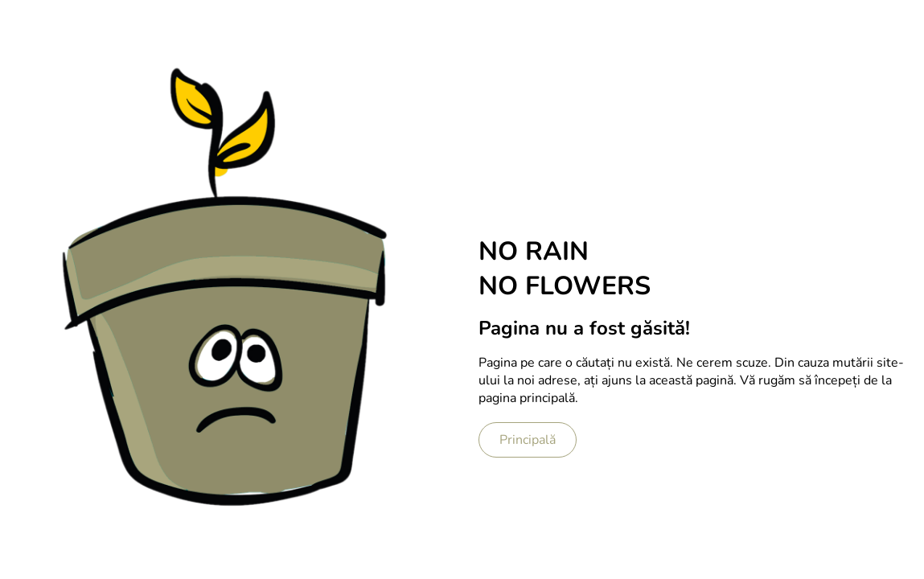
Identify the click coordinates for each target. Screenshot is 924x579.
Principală (528, 440)
